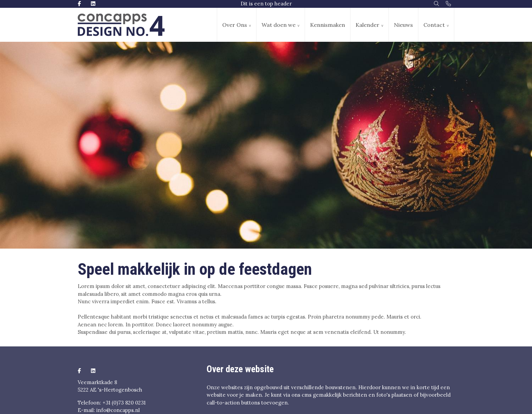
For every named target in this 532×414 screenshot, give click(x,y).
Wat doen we (279, 25)
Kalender (367, 25)
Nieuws (403, 25)
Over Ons (235, 25)
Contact (434, 25)
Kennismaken (328, 25)
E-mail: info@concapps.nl (109, 410)
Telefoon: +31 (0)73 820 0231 (112, 403)
